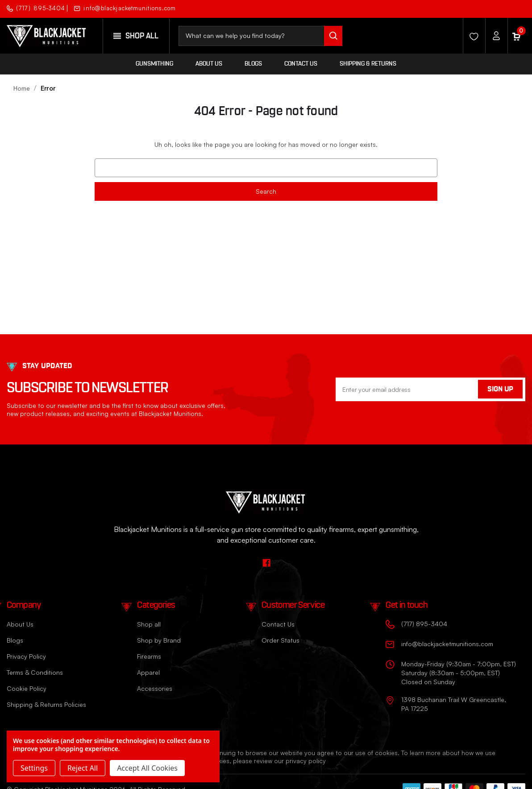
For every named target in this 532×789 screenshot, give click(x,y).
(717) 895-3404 (36, 8)
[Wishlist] (472, 36)
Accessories (155, 688)
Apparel (148, 672)
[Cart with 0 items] (516, 36)
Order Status (281, 640)
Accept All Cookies (147, 768)
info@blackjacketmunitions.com (125, 8)
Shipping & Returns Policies (46, 704)
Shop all (149, 624)
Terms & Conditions (35, 672)
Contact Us (301, 64)
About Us (209, 64)
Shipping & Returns (368, 64)
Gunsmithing (154, 64)
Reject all (83, 768)
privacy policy (306, 761)
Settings (34, 768)
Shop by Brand (159, 640)
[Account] (494, 36)
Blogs (253, 64)
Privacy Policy (26, 656)
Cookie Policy (27, 688)
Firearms (149, 656)
